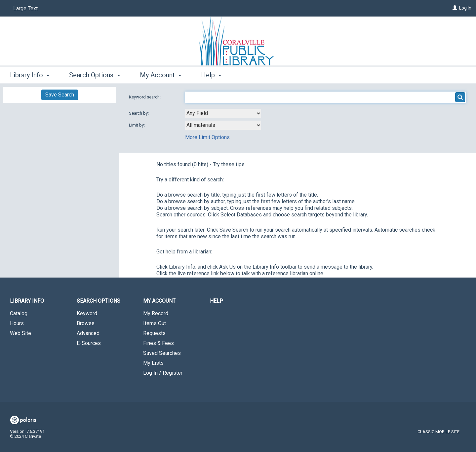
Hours (17, 323)
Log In (465, 8)
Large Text (25, 8)
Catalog (19, 313)
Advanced (88, 333)
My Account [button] (160, 75)
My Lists (153, 363)
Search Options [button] (94, 75)
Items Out (155, 323)
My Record (156, 313)
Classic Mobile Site (438, 432)
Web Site (20, 333)
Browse (86, 323)
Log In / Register (163, 373)
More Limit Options (207, 137)
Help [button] (211, 75)
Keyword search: (145, 97)
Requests (154, 333)
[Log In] (455, 8)
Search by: (139, 113)
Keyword (87, 313)
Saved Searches (162, 353)
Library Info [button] (30, 75)
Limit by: (137, 125)
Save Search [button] (60, 95)
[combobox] (223, 113)
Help (217, 301)
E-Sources (89, 343)
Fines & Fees (159, 343)
